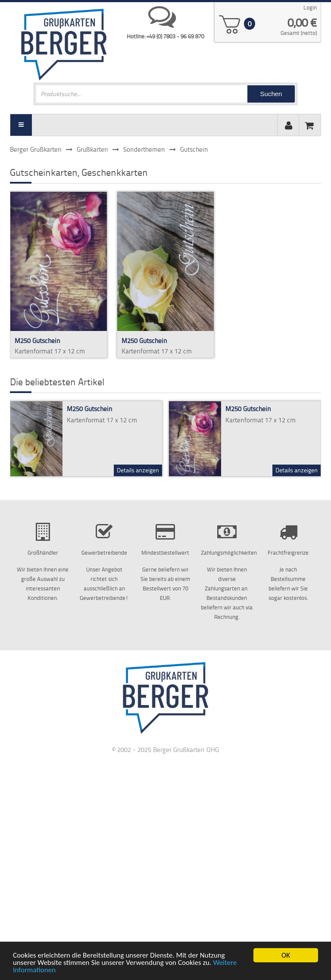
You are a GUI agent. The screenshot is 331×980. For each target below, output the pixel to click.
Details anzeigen (138, 470)
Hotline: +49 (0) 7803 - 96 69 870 (165, 36)
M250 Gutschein (37, 341)
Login (310, 7)
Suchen (271, 94)
